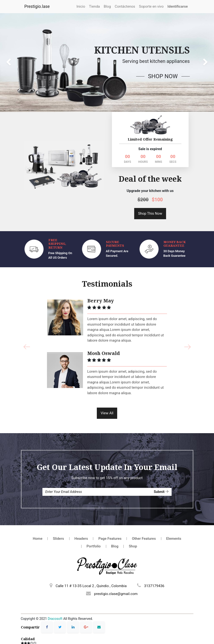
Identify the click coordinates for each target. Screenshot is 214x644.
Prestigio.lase (37, 6)
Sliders (58, 521)
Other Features (144, 521)
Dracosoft (55, 601)
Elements (174, 521)
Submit (161, 474)
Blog (115, 529)
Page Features (110, 521)
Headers (81, 521)
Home (38, 521)
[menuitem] (81, 7)
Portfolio (94, 529)
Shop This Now (150, 196)
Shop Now (163, 76)
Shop (133, 529)
